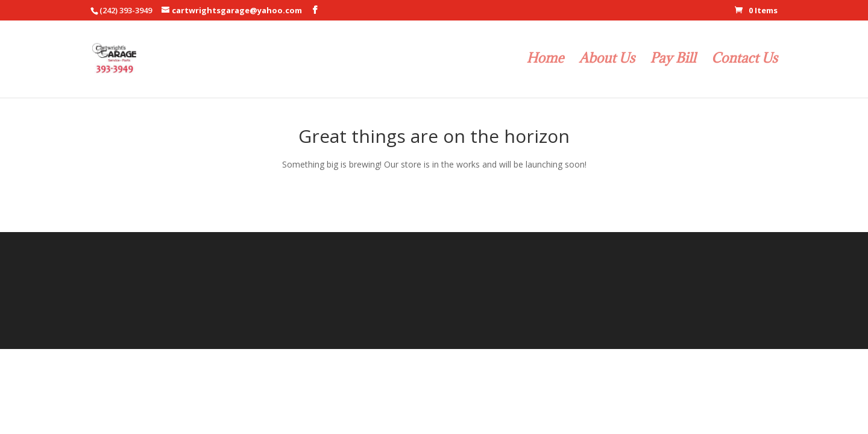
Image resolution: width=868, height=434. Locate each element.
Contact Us (744, 60)
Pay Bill (673, 60)
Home (546, 60)
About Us (607, 60)
